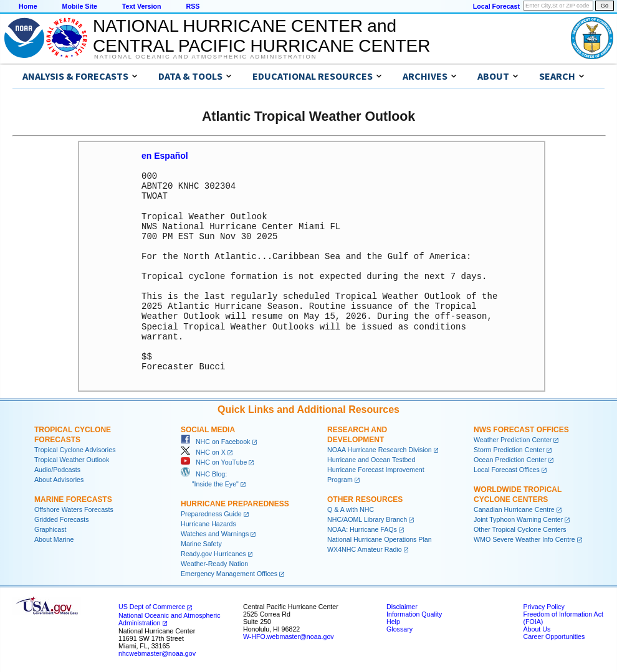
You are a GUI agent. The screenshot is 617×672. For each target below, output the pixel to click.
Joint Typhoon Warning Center (518, 519)
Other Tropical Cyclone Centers (520, 529)
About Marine (54, 539)
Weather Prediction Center (513, 439)
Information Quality (414, 613)
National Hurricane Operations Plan (380, 539)
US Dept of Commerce (152, 606)
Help (393, 621)
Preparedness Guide (211, 513)
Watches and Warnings (215, 533)
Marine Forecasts (73, 499)
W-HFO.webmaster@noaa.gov (289, 636)
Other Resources (365, 499)
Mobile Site (80, 6)
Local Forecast (496, 6)
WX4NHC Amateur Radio (365, 549)
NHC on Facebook (216, 441)
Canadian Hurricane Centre (514, 509)
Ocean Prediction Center (510, 459)
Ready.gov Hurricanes (213, 553)
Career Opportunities (554, 636)
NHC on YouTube (214, 461)
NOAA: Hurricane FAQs (362, 529)
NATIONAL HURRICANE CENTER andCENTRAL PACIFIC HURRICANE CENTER (261, 36)
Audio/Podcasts (57, 469)
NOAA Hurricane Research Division (380, 449)
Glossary (399, 628)
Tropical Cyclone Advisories (75, 449)
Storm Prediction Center (509, 449)
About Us (537, 628)
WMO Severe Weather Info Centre (524, 539)
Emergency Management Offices (229, 573)
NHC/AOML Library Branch (367, 519)
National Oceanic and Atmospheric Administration (205, 57)
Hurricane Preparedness (235, 503)
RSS (193, 6)
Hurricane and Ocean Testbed (371, 459)
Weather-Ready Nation (214, 563)
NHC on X (203, 452)
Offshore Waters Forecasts (74, 509)
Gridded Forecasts (62, 519)
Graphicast (50, 529)
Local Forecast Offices (507, 469)
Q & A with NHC (351, 509)
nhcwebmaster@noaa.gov (157, 653)
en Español (165, 156)
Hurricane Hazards (208, 523)
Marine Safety (201, 543)
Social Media (208, 429)
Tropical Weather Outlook (72, 459)
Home (28, 6)
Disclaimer (402, 606)
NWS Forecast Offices (521, 429)
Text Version (142, 6)
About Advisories (59, 479)
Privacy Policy (543, 606)
